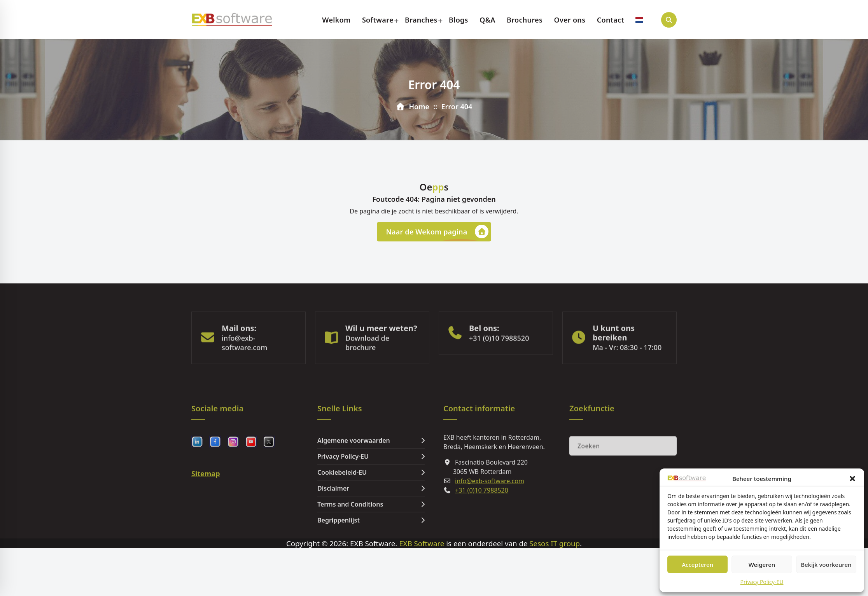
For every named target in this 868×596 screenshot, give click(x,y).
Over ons (570, 20)
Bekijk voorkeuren (826, 565)
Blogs (458, 20)
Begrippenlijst (339, 564)
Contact (611, 20)
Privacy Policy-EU (762, 582)
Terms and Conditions (350, 548)
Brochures (525, 20)
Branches (421, 20)
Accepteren (697, 565)
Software (378, 20)
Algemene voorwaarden (354, 484)
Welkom (336, 20)
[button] (852, 479)
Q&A (487, 20)
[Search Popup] (669, 20)
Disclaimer (333, 532)
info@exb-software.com (244, 362)
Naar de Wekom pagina (437, 232)
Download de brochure (367, 362)
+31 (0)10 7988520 (499, 357)
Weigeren (762, 565)
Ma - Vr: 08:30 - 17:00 (627, 366)
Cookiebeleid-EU (342, 516)
